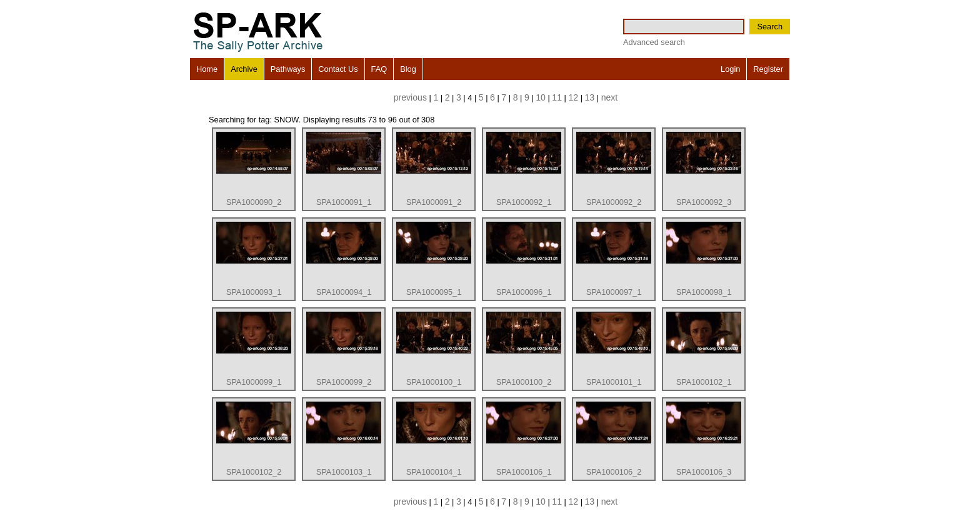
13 (590, 97)
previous (410, 97)
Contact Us (338, 69)
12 (573, 97)
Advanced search (654, 42)
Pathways (288, 69)
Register (768, 69)
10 (541, 97)
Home (207, 69)
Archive (244, 69)
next (610, 97)
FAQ (379, 69)
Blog (408, 69)
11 (557, 97)
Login (730, 69)
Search (770, 27)
